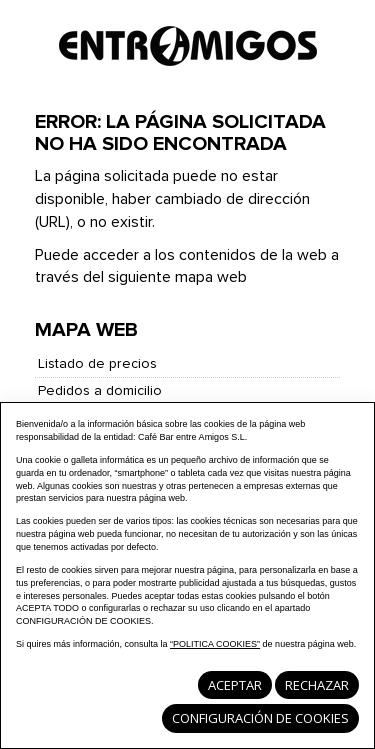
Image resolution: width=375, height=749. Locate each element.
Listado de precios (97, 364)
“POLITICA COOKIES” (215, 644)
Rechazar (317, 685)
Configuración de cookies (260, 718)
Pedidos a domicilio (100, 391)
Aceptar (235, 685)
